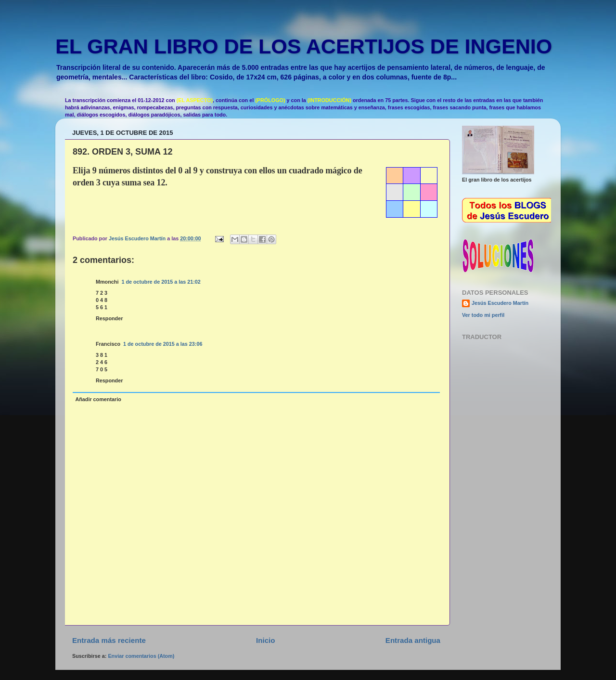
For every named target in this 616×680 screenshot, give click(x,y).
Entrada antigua (413, 640)
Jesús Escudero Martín (500, 303)
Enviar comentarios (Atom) (141, 656)
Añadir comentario (98, 399)
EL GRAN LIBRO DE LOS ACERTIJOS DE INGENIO (304, 46)
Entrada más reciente (109, 640)
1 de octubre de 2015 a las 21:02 (161, 282)
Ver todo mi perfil (483, 315)
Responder (109, 318)
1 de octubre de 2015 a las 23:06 (163, 344)
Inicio (265, 640)
